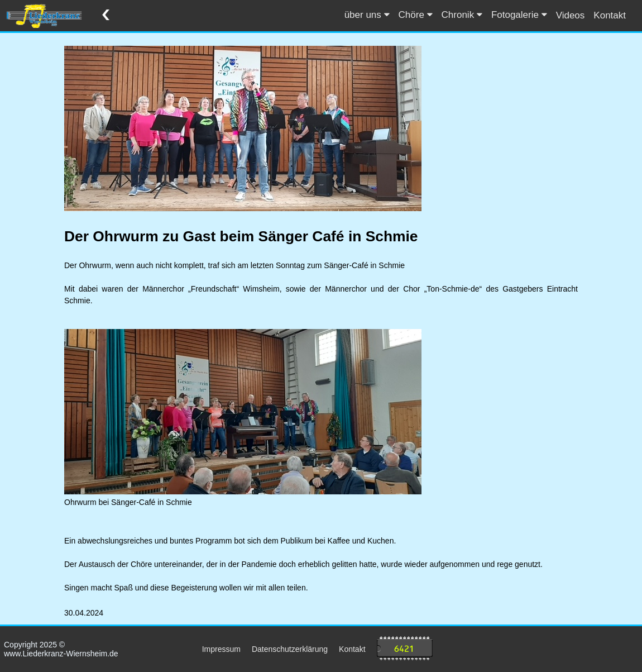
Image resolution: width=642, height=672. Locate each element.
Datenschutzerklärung (290, 649)
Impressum (221, 649)
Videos (571, 15)
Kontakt (610, 15)
